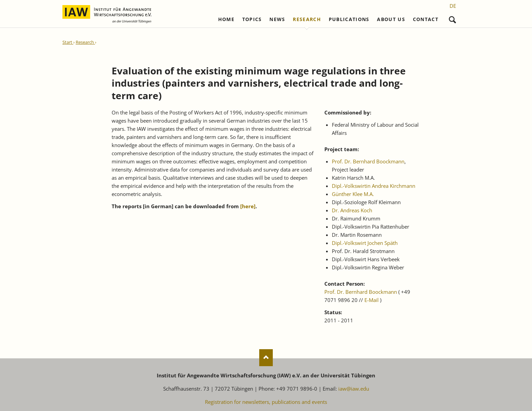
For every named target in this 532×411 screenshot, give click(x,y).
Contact (426, 19)
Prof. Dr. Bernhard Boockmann (368, 161)
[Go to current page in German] (453, 6)
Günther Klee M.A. (353, 194)
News (277, 19)
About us (391, 19)
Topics (252, 19)
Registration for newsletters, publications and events (266, 402)
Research (307, 19)
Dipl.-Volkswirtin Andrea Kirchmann (374, 186)
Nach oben (266, 358)
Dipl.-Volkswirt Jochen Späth (365, 243)
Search (452, 18)
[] (248, 206)
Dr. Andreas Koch (352, 210)
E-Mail (372, 300)
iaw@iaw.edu (354, 389)
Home (226, 19)
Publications (349, 19)
